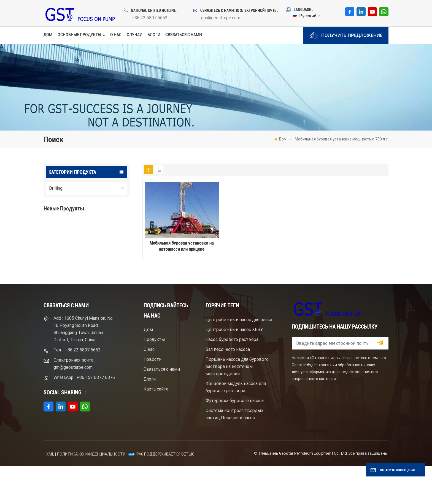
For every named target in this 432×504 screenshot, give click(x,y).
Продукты (154, 377)
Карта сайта (156, 427)
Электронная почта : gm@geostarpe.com (74, 401)
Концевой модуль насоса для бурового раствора (236, 425)
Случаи (135, 35)
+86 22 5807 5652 (150, 18)
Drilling (56, 188)
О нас (116, 35)
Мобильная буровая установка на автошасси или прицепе (182, 246)
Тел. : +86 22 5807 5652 (77, 388)
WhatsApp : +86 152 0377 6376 (84, 415)
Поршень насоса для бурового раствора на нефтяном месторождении (237, 404)
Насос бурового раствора (232, 377)
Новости (152, 397)
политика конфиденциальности (91, 492)
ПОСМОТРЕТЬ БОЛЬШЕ (77, 245)
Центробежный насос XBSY (234, 367)
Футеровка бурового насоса (235, 438)
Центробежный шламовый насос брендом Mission (93, 271)
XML (50, 492)
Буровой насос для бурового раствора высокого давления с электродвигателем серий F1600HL (97, 229)
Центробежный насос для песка (239, 357)
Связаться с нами (184, 35)
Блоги (154, 35)
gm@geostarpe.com (221, 18)
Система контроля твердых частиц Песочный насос (234, 452)
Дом (48, 35)
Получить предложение (346, 35)
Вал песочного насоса (228, 387)
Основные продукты (79, 35)
